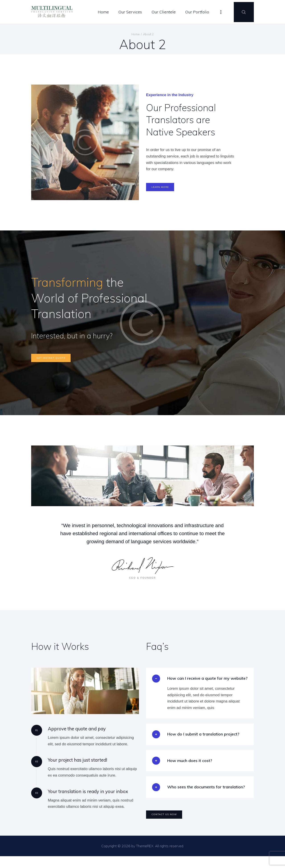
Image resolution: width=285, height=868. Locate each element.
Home (135, 34)
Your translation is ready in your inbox (84, 800)
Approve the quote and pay (74, 735)
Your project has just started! (75, 768)
